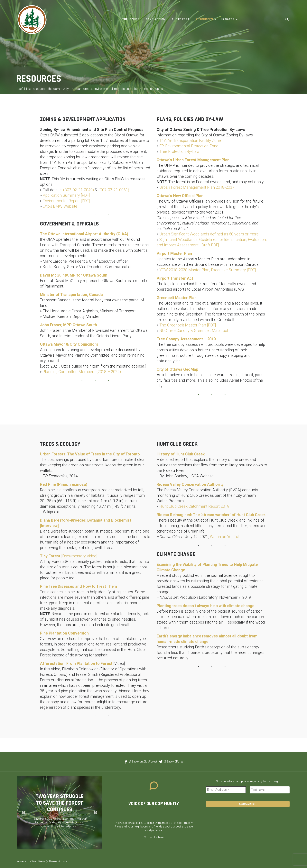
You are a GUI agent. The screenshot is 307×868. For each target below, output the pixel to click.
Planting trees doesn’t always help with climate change (205, 606)
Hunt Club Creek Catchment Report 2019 (194, 506)
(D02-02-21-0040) (79, 190)
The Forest (181, 19)
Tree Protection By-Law (179, 151)
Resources (204, 19)
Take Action (155, 19)
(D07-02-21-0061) (114, 190)
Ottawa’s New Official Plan (180, 196)
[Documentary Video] (69, 556)
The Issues (131, 19)
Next (96, 813)
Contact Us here (154, 837)
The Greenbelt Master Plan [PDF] (188, 325)
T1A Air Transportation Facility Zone (190, 141)
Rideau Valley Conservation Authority (190, 484)
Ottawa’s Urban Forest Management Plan (193, 160)
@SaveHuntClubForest (140, 762)
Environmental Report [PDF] (66, 201)
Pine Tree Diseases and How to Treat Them (78, 586)
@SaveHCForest (171, 762)
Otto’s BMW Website (60, 206)
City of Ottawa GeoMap (177, 369)
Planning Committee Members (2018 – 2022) (82, 372)
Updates (228, 19)
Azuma (63, 861)
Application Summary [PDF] (66, 195)
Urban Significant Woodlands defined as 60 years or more (209, 234)
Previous (23, 813)
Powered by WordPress (31, 861)
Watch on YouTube (226, 537)
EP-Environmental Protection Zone (189, 146)
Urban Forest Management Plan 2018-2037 (197, 187)
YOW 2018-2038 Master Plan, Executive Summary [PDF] (208, 270)
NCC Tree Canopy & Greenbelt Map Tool (194, 331)
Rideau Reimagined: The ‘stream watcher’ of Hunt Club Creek (211, 515)
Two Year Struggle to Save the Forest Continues (60, 803)
